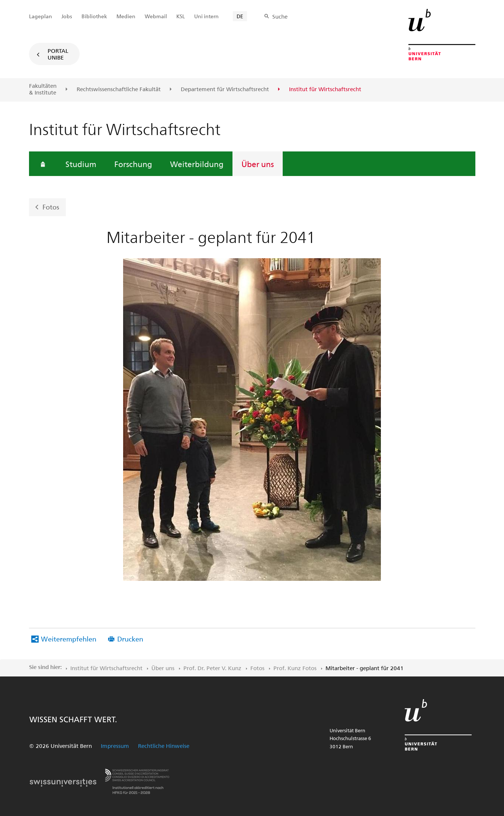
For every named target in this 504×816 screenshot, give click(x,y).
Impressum (115, 746)
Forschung (133, 164)
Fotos (51, 207)
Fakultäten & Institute (43, 89)
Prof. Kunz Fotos (295, 668)
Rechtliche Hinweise (164, 746)
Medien (126, 16)
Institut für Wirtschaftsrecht (106, 668)
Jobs (67, 16)
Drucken (130, 639)
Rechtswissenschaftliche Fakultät (119, 89)
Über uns (258, 164)
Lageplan (41, 16)
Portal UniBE (58, 54)
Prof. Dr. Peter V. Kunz (212, 668)
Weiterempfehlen (69, 639)
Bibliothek (94, 16)
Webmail (156, 16)
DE (240, 16)
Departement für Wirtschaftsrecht (225, 89)
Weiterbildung (197, 164)
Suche (280, 16)
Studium (81, 164)
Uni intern (206, 16)
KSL (181, 16)
